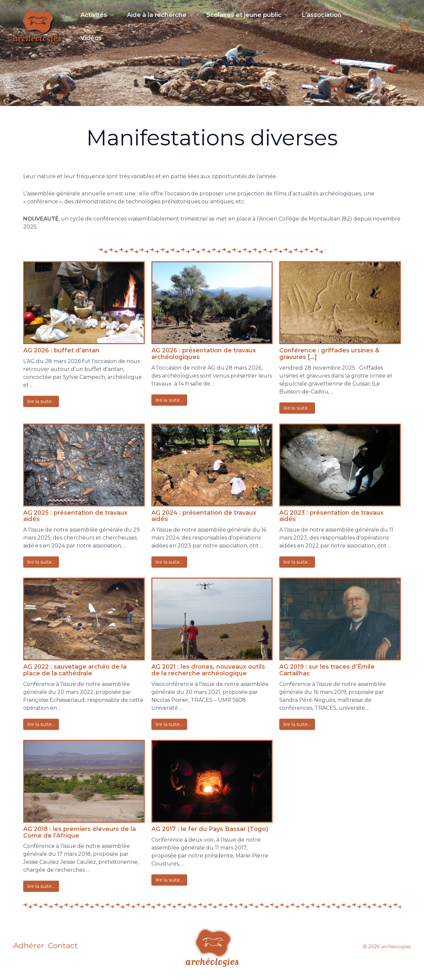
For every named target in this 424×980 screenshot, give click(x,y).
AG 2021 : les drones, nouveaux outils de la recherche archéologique (208, 670)
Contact (68, 947)
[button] (405, 31)
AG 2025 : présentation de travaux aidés (75, 516)
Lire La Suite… (41, 401)
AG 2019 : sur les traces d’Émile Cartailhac (327, 670)
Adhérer (29, 947)
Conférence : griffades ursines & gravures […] (329, 354)
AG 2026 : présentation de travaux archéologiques (204, 354)
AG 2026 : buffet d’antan (61, 350)
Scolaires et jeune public (251, 16)
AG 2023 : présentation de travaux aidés (331, 516)
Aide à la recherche (160, 16)
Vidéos (91, 43)
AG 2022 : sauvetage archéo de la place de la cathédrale (75, 670)
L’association (331, 16)
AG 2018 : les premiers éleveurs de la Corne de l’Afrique (79, 832)
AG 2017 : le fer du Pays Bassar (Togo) (210, 829)
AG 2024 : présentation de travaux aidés (204, 516)
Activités (94, 16)
